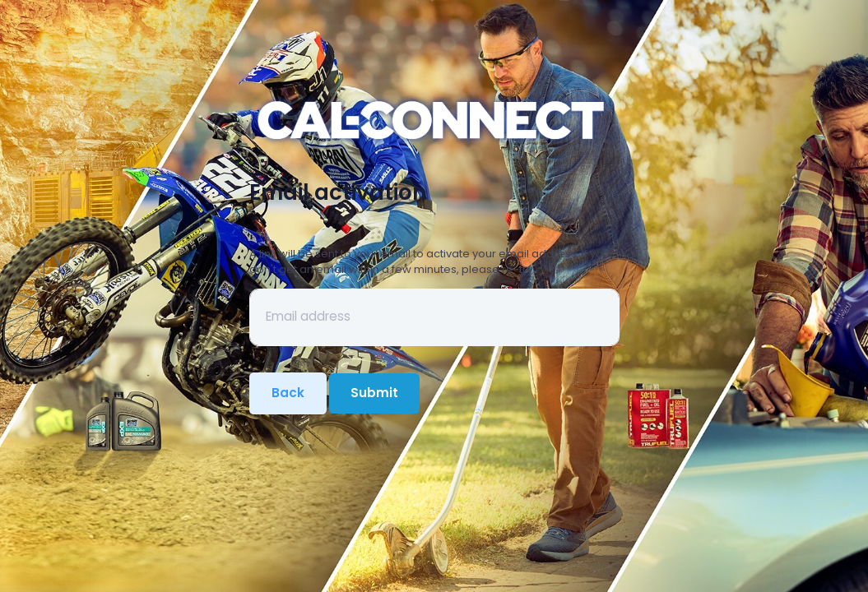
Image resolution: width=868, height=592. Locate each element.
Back (288, 393)
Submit (374, 393)
